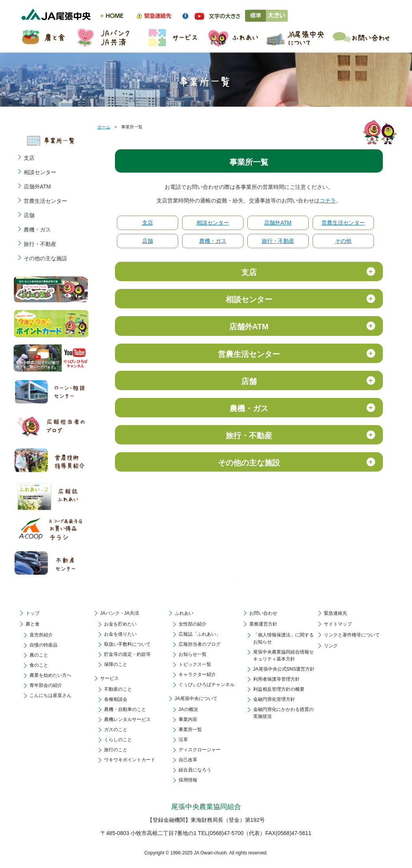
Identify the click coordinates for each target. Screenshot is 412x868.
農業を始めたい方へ (50, 675)
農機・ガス (213, 241)
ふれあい (184, 613)
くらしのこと (118, 740)
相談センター (213, 223)
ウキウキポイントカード (130, 760)
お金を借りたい (120, 634)
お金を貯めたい (120, 624)
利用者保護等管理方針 (276, 679)
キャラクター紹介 (197, 674)
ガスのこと (116, 730)
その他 (343, 241)
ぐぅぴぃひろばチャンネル (207, 685)
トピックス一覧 (195, 664)
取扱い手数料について (127, 644)
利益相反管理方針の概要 (279, 689)
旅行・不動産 (278, 241)
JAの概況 (188, 709)
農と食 (33, 624)
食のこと (39, 665)
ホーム (104, 127)
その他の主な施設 (45, 258)
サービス (110, 678)
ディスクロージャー (200, 750)
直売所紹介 (41, 635)
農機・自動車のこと (125, 709)
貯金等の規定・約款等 (127, 654)
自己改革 (188, 760)
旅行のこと (116, 750)
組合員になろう (195, 770)
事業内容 (188, 719)
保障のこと (116, 664)
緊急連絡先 (336, 613)
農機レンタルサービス (127, 719)
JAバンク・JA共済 (120, 613)
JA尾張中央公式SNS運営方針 (284, 669)
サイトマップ (338, 624)
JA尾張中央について (196, 699)
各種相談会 (116, 699)
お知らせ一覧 (193, 654)
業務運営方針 (263, 624)
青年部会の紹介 (46, 685)
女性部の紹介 (193, 624)
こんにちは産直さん (50, 695)
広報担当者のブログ (200, 644)
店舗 (148, 241)
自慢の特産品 (43, 645)
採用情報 (188, 780)
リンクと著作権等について (352, 635)
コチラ (328, 201)
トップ (33, 613)
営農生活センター (343, 223)
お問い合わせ (263, 613)
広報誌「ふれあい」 (200, 634)
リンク (331, 646)
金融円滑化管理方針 (274, 699)
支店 (148, 223)
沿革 (183, 740)
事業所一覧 (190, 730)
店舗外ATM (278, 223)
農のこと (39, 655)
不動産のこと (118, 689)
